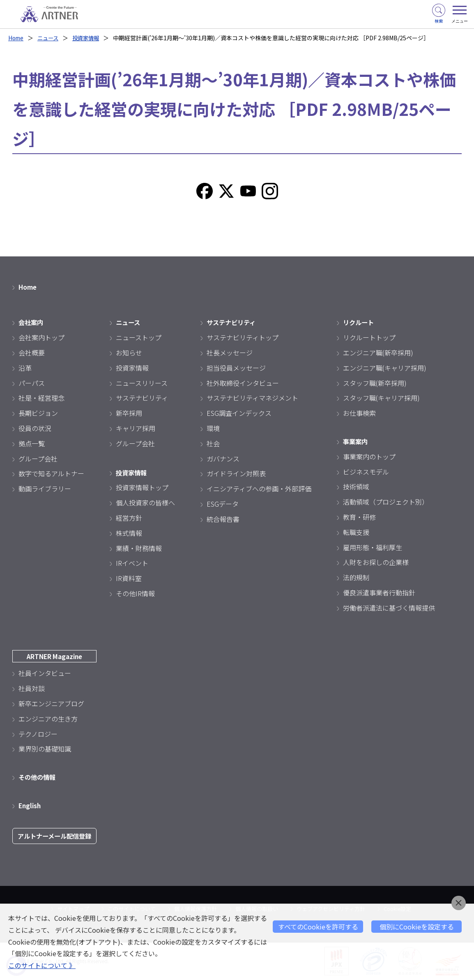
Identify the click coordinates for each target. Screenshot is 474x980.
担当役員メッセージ (236, 368)
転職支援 (356, 532)
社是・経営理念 (41, 398)
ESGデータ (223, 504)
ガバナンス (223, 459)
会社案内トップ (41, 337)
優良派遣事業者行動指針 (379, 593)
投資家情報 (90, 38)
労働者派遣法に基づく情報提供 (389, 608)
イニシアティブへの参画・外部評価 (259, 489)
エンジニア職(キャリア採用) (385, 368)
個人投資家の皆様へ (145, 503)
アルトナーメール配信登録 (57, 836)
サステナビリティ (142, 398)
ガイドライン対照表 (236, 473)
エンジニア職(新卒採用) (378, 353)
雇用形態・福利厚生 (373, 547)
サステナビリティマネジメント (252, 398)
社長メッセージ (230, 353)
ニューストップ (139, 337)
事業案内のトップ (369, 457)
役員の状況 (35, 428)
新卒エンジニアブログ (51, 703)
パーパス (32, 383)
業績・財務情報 (139, 548)
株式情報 (129, 533)
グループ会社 (38, 459)
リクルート (359, 322)
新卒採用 (129, 413)
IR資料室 (129, 578)
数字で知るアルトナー (51, 473)
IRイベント (132, 563)
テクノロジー (38, 734)
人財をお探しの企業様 (376, 562)
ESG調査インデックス (239, 413)
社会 (213, 443)
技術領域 (356, 487)
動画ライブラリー (45, 489)
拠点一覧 (32, 443)
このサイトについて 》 (42, 966)
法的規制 (356, 577)
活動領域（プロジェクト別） (386, 502)
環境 (213, 428)
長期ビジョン (38, 413)
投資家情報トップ (142, 487)
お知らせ (129, 353)
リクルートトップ (369, 337)
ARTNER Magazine (57, 656)
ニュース (50, 38)
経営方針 (129, 518)
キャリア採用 (136, 428)
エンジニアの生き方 (48, 719)
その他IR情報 (135, 593)
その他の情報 (38, 777)
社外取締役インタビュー (243, 383)
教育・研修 (359, 517)
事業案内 (356, 441)
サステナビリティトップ (243, 337)
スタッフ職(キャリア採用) (381, 398)
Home (17, 38)
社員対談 (32, 688)
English (30, 805)
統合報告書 (223, 519)
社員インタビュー (45, 673)
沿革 (25, 368)
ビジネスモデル (366, 472)
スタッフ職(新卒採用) (375, 383)
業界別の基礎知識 (45, 749)
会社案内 (32, 322)
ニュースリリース (142, 383)
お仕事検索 (359, 413)
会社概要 (32, 353)
